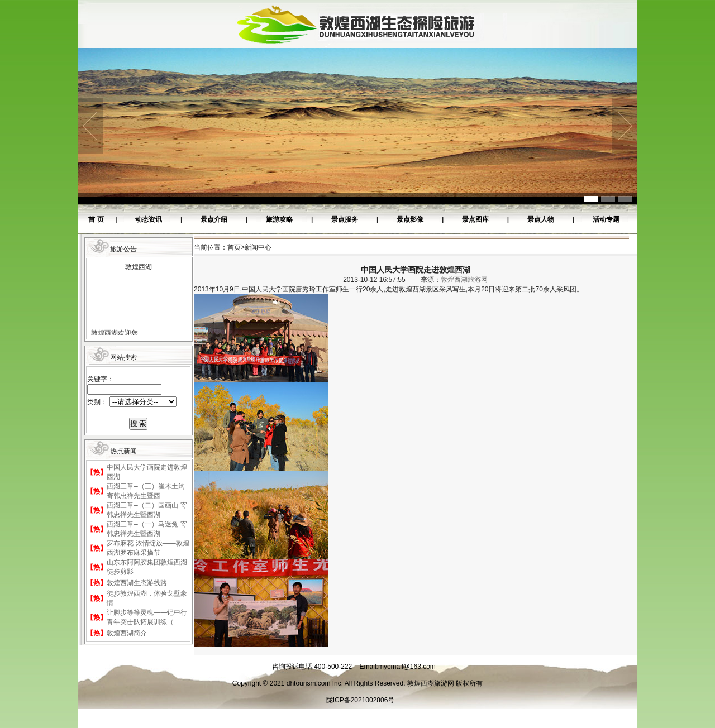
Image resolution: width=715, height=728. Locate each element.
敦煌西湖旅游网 (464, 280)
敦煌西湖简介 (127, 633)
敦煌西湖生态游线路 (137, 583)
